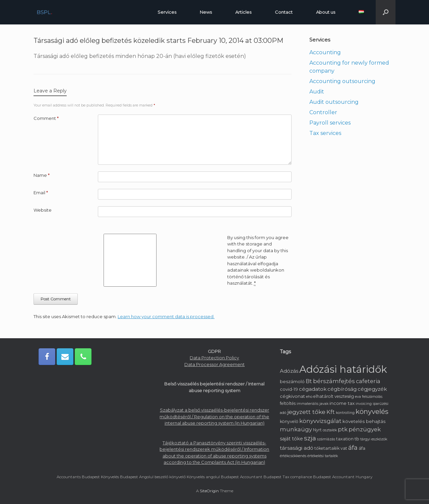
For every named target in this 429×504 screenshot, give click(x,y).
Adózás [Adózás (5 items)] (289, 371)
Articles (243, 12)
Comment (46, 118)
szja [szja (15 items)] (310, 438)
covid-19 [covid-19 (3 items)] (289, 389)
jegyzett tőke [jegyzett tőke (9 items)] (306, 412)
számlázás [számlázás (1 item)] (326, 439)
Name (42, 175)
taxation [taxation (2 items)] (345, 439)
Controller (323, 112)
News (206, 12)
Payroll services (330, 123)
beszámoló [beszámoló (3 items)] (292, 381)
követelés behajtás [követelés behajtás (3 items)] (364, 421)
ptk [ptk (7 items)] (343, 429)
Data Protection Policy (214, 358)
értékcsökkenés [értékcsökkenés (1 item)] (293, 456)
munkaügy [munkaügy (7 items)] (296, 429)
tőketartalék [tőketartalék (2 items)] (327, 448)
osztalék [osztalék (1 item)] (330, 430)
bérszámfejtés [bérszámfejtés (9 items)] (334, 381)
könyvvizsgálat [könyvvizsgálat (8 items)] (320, 421)
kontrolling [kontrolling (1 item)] (345, 413)
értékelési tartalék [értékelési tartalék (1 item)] (323, 456)
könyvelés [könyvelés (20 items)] (372, 411)
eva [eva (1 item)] (358, 397)
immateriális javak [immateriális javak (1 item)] (313, 404)
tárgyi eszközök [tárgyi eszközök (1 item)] (374, 439)
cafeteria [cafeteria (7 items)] (368, 381)
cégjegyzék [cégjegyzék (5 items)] (372, 389)
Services (167, 12)
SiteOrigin (209, 491)
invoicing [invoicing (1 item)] (364, 404)
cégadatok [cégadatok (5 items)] (313, 389)
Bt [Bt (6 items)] (309, 381)
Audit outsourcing (334, 102)
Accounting (325, 52)
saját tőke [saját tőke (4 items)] (291, 439)
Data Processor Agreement (214, 364)
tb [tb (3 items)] (357, 439)
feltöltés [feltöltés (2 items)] (288, 403)
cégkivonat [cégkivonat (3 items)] (292, 396)
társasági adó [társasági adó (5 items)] (297, 448)
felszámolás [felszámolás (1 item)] (372, 397)
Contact (284, 12)
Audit (317, 92)
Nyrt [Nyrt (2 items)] (317, 430)
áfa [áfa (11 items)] (353, 448)
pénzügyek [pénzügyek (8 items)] (365, 429)
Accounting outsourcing (342, 81)
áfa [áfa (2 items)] (362, 448)
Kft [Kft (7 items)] (331, 412)
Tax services (325, 133)
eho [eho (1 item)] (309, 397)
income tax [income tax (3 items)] (342, 403)
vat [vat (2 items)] (344, 448)
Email (41, 193)
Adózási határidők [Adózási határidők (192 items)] (343, 369)
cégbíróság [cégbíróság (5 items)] (342, 389)
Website (43, 210)
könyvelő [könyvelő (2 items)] (289, 421)
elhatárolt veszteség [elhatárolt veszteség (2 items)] (334, 396)
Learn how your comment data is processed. (166, 316)
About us (326, 12)
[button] (386, 12)
